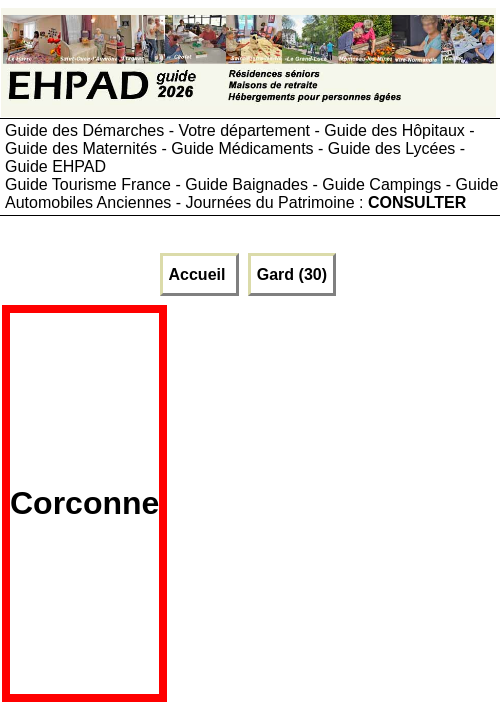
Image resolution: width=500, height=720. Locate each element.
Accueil (199, 274)
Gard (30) (292, 274)
